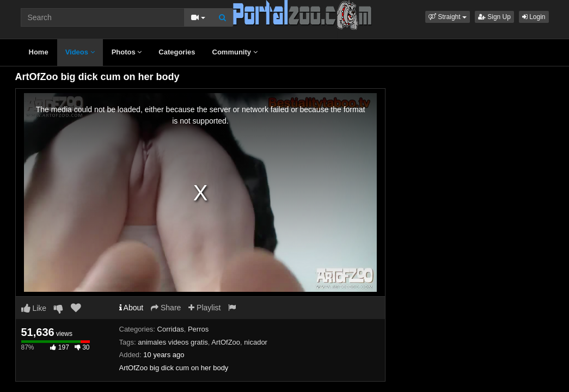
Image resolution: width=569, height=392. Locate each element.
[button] (448, 17)
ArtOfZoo (226, 342)
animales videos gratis (173, 342)
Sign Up (494, 17)
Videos (80, 52)
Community (235, 52)
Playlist (204, 308)
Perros (198, 329)
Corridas (171, 329)
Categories (177, 52)
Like (34, 308)
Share (166, 308)
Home (39, 52)
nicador (256, 342)
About (131, 308)
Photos (127, 52)
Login (534, 17)
